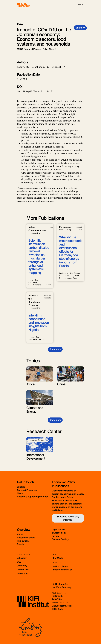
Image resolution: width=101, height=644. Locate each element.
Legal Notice (58, 530)
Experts (21, 487)
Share (79, 28)
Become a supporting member (32, 497)
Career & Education (27, 490)
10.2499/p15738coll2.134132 (35, 91)
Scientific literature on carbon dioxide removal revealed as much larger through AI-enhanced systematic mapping (39, 257)
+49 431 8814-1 (61, 566)
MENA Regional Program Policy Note (35, 49)
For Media (58, 558)
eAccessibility (59, 533)
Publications (23, 541)
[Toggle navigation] (81, 5)
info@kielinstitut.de (63, 570)
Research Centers (26, 538)
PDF (48, 285)
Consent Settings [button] (61, 539)
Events (20, 544)
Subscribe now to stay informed (68, 518)
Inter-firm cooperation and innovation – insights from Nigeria (40, 323)
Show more (55, 349)
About (20, 534)
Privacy (55, 536)
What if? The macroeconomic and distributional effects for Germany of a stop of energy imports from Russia (71, 252)
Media (20, 493)
